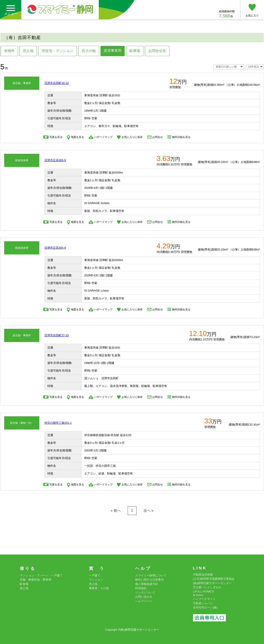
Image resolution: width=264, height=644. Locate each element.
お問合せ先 (157, 51)
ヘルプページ (144, 601)
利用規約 (141, 588)
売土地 (28, 51)
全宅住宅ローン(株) (205, 607)
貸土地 (24, 588)
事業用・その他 (99, 588)
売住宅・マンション (57, 51)
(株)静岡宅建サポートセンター (212, 583)
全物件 (9, 51)
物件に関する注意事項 (149, 580)
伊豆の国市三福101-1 (58, 423)
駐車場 (135, 51)
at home (198, 595)
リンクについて (145, 593)
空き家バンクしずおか (207, 587)
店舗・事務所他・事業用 (35, 580)
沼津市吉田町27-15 (57, 335)
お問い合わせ (144, 597)
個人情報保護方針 (147, 584)
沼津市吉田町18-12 (57, 83)
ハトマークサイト (204, 599)
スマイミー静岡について (151, 575)
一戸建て (95, 575)
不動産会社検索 (203, 575)
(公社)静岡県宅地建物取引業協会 (214, 579)
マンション (96, 580)
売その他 (89, 51)
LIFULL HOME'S (203, 591)
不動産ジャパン (203, 603)
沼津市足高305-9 (55, 160)
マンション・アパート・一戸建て (41, 575)
